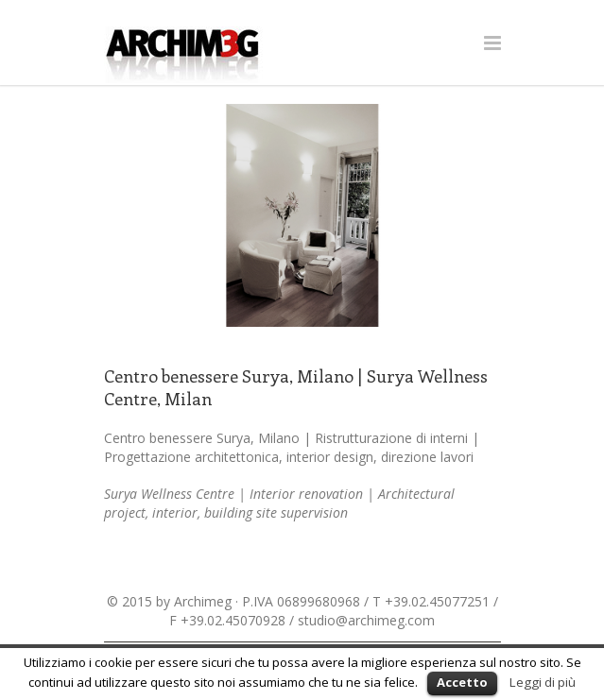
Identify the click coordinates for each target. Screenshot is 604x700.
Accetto (462, 682)
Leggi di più (543, 682)
